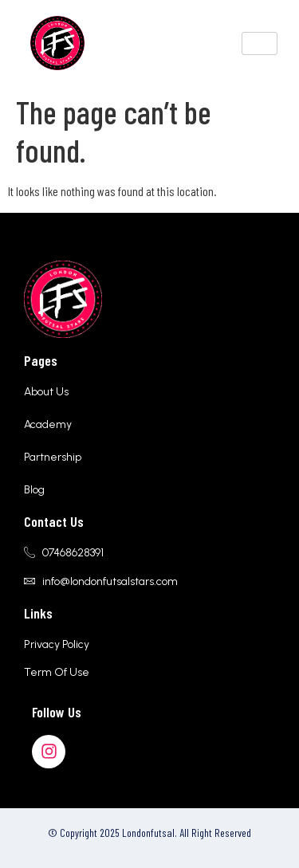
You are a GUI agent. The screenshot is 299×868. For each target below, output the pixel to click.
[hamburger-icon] (260, 43)
